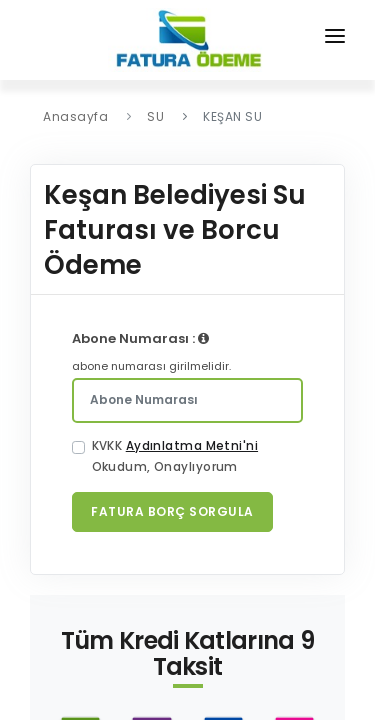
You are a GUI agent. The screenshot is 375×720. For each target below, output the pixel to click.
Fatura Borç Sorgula (172, 511)
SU (155, 116)
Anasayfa (75, 116)
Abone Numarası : (140, 338)
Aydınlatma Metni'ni (192, 446)
